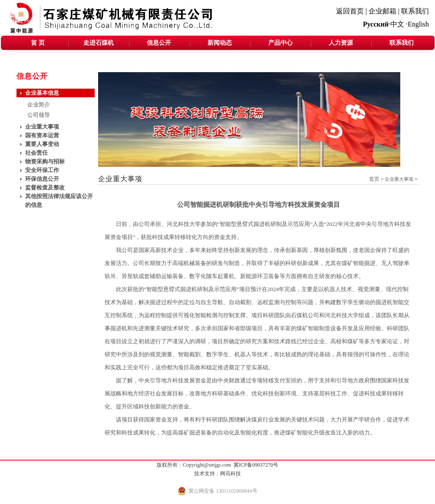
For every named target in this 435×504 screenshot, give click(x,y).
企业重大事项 (399, 179)
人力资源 (341, 43)
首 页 (38, 43)
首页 (374, 179)
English (418, 24)
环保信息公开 (42, 179)
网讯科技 (231, 474)
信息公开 (159, 43)
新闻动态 (220, 43)
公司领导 (39, 115)
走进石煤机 (99, 43)
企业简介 (39, 104)
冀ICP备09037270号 (256, 465)
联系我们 (415, 11)
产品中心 (280, 43)
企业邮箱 (382, 11)
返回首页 (350, 11)
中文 (397, 24)
